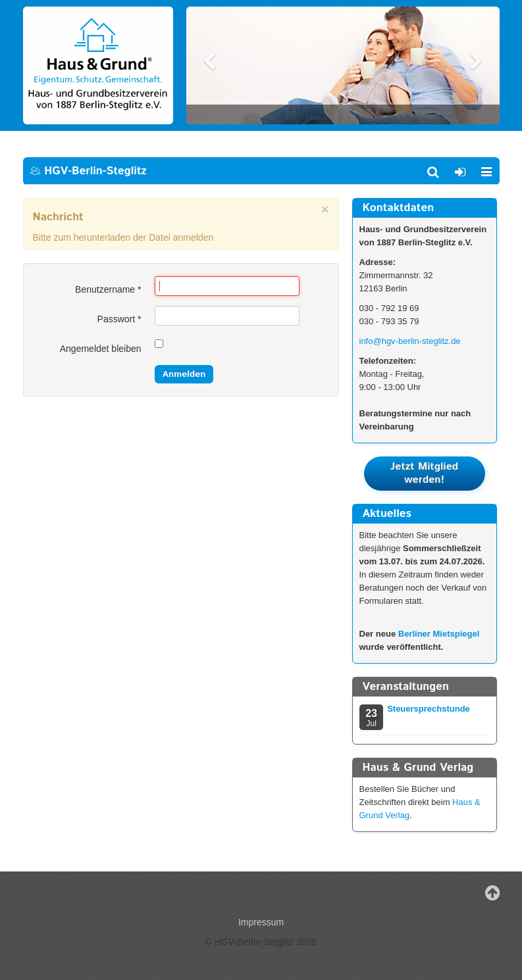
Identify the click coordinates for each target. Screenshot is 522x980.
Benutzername (108, 289)
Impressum (261, 922)
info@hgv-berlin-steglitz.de (410, 341)
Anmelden (184, 374)
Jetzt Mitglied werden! (424, 473)
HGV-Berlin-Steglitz (88, 171)
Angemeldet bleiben (101, 349)
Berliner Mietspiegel (439, 634)
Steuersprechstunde (429, 709)
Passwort (119, 319)
